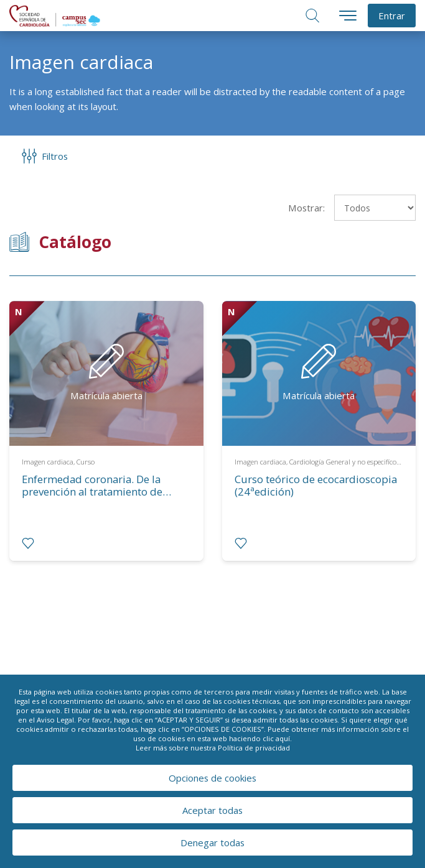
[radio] (28, 543)
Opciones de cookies (213, 778)
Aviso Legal (55, 720)
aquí (283, 738)
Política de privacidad (254, 748)
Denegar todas (213, 843)
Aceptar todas (213, 810)
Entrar (392, 16)
